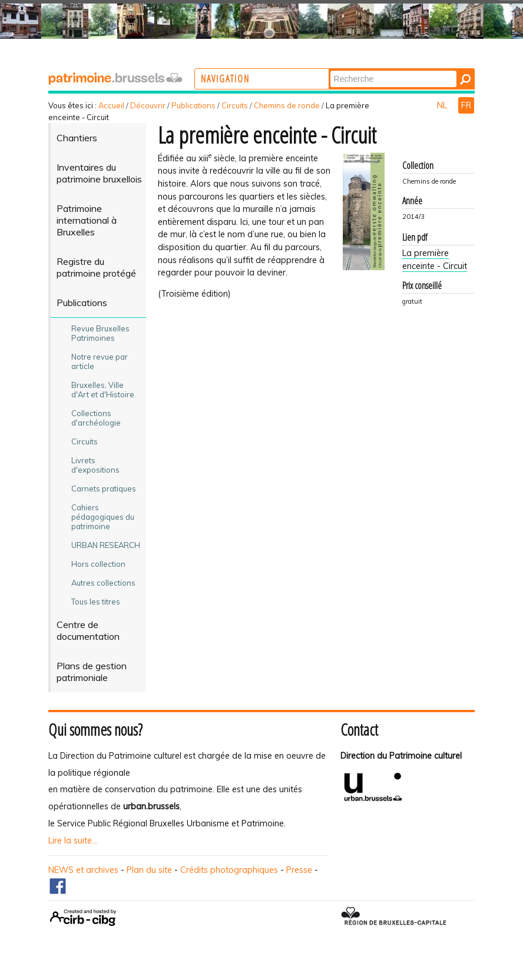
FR (466, 105)
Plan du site (149, 870)
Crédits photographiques (229, 870)
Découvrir (148, 105)
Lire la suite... (73, 841)
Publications (193, 105)
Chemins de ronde (287, 105)
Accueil (111, 105)
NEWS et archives (83, 870)
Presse (299, 870)
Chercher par (378, 70)
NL (443, 105)
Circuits (235, 105)
